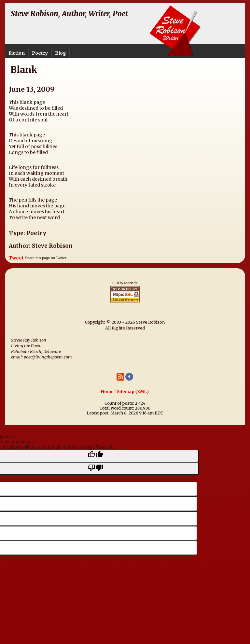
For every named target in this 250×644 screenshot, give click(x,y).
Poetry (40, 53)
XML (142, 392)
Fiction (17, 53)
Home (107, 392)
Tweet (16, 258)
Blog (61, 53)
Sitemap (126, 392)
